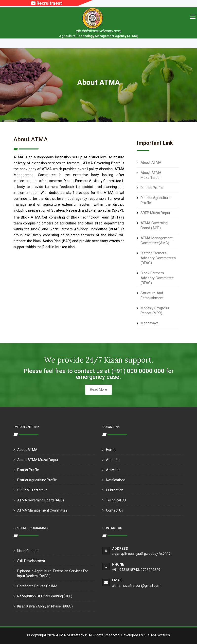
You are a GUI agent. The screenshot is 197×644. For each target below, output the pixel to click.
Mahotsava (150, 323)
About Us (113, 460)
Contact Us (115, 510)
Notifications (116, 480)
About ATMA (151, 163)
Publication (115, 490)
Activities (113, 470)
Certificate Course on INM (37, 586)
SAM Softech (159, 635)
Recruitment (46, 3)
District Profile (152, 188)
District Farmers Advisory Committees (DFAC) (158, 258)
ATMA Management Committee (42, 510)
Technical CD (116, 500)
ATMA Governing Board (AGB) (41, 500)
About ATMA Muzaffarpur (38, 460)
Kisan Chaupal (28, 551)
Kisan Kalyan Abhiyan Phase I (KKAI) (45, 606)
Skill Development (31, 561)
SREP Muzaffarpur (155, 213)
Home (111, 450)
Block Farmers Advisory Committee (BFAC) (157, 278)
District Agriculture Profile (37, 480)
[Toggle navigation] (193, 17)
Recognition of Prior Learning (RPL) (45, 596)
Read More (98, 389)
